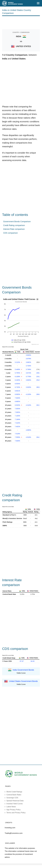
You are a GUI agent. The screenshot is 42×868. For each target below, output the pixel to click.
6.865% (17, 401)
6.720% (17, 387)
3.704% (28, 366)
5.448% (17, 369)
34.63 (32, 661)
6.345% (17, 380)
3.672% (28, 373)
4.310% (28, 405)
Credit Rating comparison (14, 225)
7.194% (17, 419)
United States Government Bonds (23, 681)
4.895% (28, 430)
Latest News (11, 807)
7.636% (17, 441)
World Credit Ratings (14, 792)
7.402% (17, 427)
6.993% (17, 394)
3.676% (28, 359)
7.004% (17, 398)
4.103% (28, 394)
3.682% (28, 362)
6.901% (17, 391)
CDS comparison (10, 233)
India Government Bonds (23, 670)
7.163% (17, 416)
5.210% (17, 362)
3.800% (28, 380)
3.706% (28, 369)
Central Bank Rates (14, 795)
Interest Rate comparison (14, 229)
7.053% (17, 409)
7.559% (17, 437)
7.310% (17, 423)
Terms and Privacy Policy (16, 813)
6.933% (17, 405)
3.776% (28, 377)
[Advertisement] (21, 22)
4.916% (28, 437)
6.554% (17, 384)
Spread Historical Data (15, 801)
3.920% (28, 387)
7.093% (17, 412)
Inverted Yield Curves (15, 804)
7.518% (17, 434)
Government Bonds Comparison (17, 222)
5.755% (17, 373)
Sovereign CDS (12, 798)
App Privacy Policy (14, 810)
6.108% (17, 377)
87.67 (22, 661)
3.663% (28, 355)
